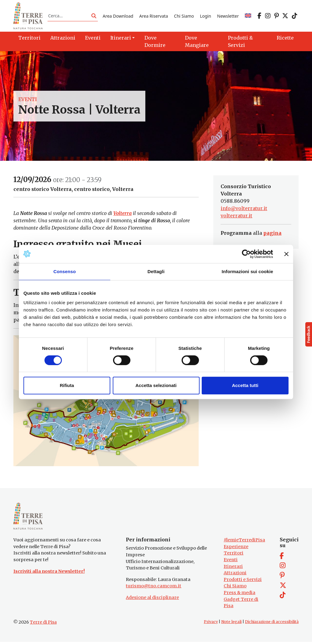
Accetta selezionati (156, 385)
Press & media (239, 595)
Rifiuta (67, 385)
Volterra (122, 214)
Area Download (118, 16)
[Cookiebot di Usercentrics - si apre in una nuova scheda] (246, 254)
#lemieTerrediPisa (244, 542)
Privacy (211, 624)
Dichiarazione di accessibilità (272, 624)
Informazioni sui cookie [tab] (248, 271)
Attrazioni (235, 575)
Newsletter (228, 16)
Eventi (28, 100)
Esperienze (236, 549)
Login (206, 16)
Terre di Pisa (43, 624)
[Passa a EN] (248, 16)
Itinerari (233, 568)
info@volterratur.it (244, 209)
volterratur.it (236, 217)
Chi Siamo (184, 16)
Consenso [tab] (64, 271)
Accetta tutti (245, 385)
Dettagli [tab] (156, 271)
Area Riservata (154, 16)
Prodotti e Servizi (243, 582)
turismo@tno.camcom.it (154, 588)
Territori (234, 555)
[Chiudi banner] (286, 254)
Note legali (231, 624)
